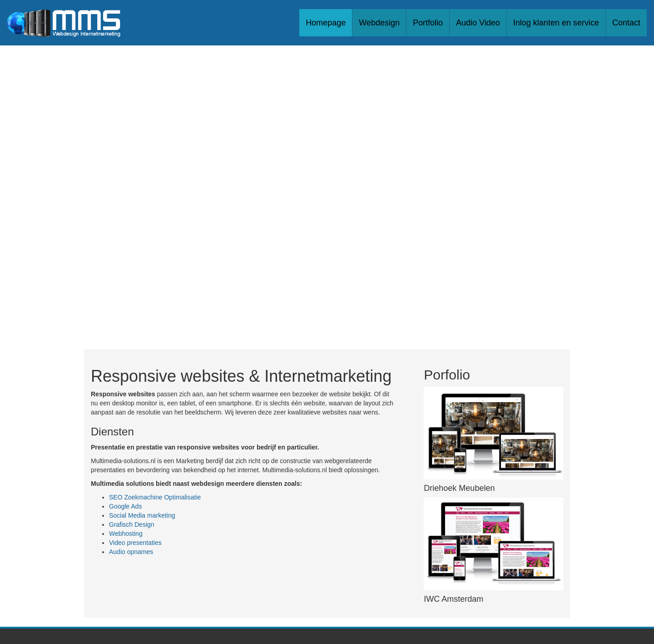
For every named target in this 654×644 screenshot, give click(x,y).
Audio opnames (131, 552)
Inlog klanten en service (556, 23)
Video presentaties (135, 543)
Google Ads (125, 506)
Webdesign (379, 23)
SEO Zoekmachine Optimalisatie (155, 497)
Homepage (326, 23)
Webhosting (126, 534)
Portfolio (428, 23)
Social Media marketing (142, 515)
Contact (626, 23)
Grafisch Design (132, 524)
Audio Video (478, 23)
